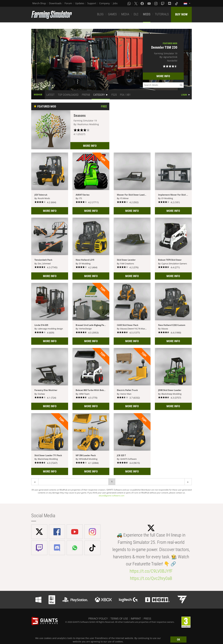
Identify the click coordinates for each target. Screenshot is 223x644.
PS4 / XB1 (125, 95)
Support (92, 3)
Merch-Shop (39, 3)
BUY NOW (181, 14)
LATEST (50, 95)
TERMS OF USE (119, 619)
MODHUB (38, 95)
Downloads (55, 3)
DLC (136, 14)
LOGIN (184, 95)
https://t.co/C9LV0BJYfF (151, 571)
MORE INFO (163, 76)
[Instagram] (156, 3)
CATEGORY (99, 95)
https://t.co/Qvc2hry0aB (151, 578)
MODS (147, 14)
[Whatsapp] (129, 3)
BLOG (100, 14)
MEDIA (125, 14)
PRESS (147, 619)
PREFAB (86, 95)
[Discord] (170, 3)
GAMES (112, 14)
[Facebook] (142, 3)
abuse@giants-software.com (112, 496)
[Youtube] (149, 3)
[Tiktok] (177, 3)
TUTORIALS (162, 14)
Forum (68, 3)
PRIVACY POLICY (98, 619)
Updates (80, 3)
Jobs (115, 3)
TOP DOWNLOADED (68, 95)
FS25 (114, 95)
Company (104, 3)
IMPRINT (136, 619)
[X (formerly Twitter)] (136, 3)
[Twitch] (163, 3)
